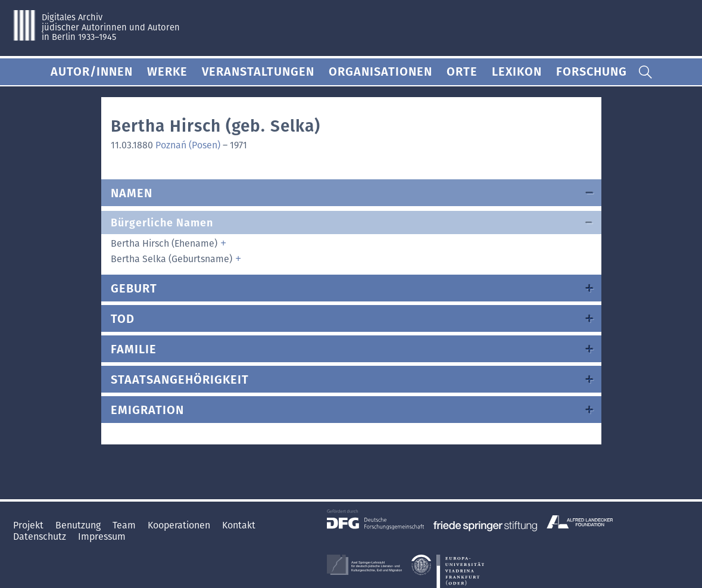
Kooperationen (180, 525)
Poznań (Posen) (188, 145)
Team (125, 525)
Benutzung (79, 525)
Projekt (29, 525)
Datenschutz (41, 536)
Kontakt (239, 525)
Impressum (102, 536)
